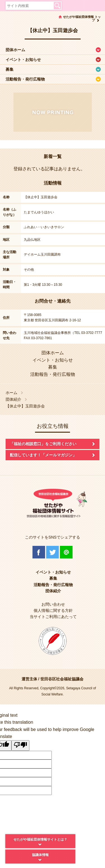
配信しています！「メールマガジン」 (43, 455)
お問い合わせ (53, 604)
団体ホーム (15, 50)
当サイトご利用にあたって (53, 617)
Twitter (53, 552)
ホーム (11, 393)
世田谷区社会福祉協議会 (62, 679)
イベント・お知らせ (23, 60)
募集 (10, 69)
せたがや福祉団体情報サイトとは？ (40, 839)
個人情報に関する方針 (53, 610)
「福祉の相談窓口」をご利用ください (43, 444)
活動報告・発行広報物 (25, 79)
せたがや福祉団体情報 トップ (82, 18)
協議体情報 (40, 855)
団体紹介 (13, 399)
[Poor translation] (20, 746)
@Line (66, 552)
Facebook (39, 552)
